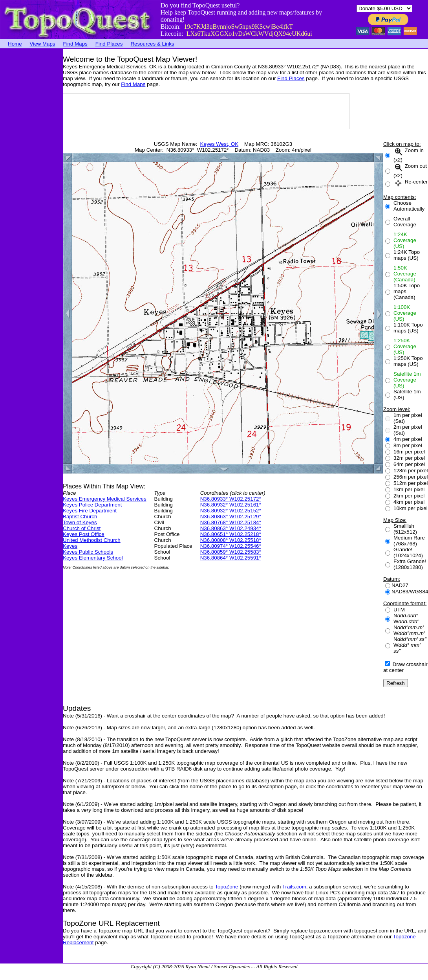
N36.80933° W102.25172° (231, 499)
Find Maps (75, 44)
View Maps (43, 44)
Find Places (109, 44)
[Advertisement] (31, 167)
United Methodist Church (92, 540)
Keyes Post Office (84, 534)
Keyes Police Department (92, 505)
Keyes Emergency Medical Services (105, 499)
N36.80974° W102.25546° (231, 546)
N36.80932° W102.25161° (231, 505)
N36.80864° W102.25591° (231, 558)
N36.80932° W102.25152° (231, 511)
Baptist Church (80, 517)
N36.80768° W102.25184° (231, 522)
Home (15, 44)
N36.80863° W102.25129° (231, 517)
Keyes (70, 546)
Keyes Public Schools (88, 552)
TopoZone (226, 887)
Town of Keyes (80, 522)
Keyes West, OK (219, 144)
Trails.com (294, 887)
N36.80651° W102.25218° (231, 534)
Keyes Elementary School (93, 558)
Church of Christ (82, 528)
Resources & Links (152, 44)
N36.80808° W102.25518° (231, 540)
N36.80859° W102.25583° (231, 552)
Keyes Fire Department (90, 511)
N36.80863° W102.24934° (231, 528)
